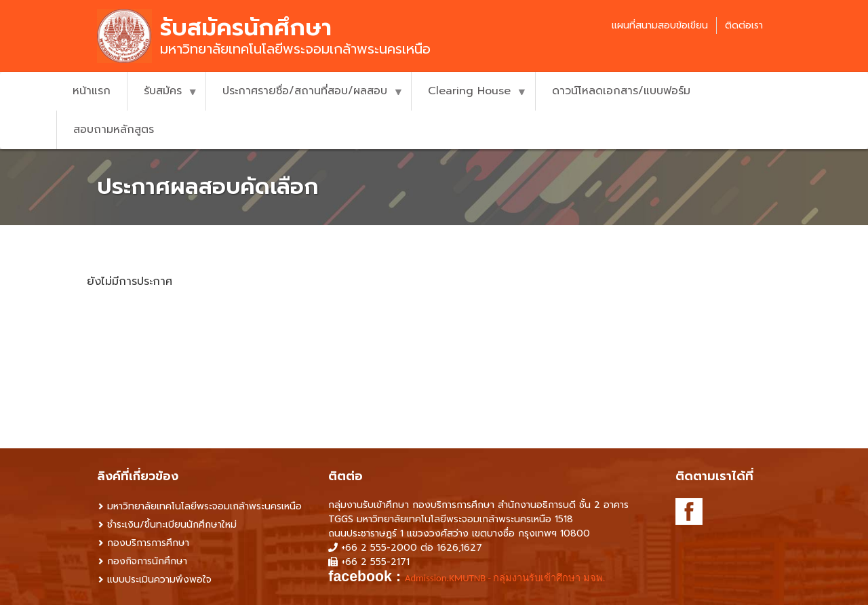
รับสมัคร (162, 97)
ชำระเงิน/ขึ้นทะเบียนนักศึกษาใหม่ (172, 525)
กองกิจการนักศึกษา (147, 561)
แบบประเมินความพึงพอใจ (159, 580)
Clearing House (469, 97)
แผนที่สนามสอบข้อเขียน (660, 25)
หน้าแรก (92, 91)
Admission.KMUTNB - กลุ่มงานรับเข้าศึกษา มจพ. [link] (505, 578)
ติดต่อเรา (744, 25)
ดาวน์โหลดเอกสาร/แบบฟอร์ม (621, 91)
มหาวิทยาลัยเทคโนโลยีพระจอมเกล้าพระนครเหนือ (204, 506)
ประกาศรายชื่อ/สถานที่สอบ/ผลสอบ (304, 97)
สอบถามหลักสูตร (114, 130)
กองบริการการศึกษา (148, 543)
